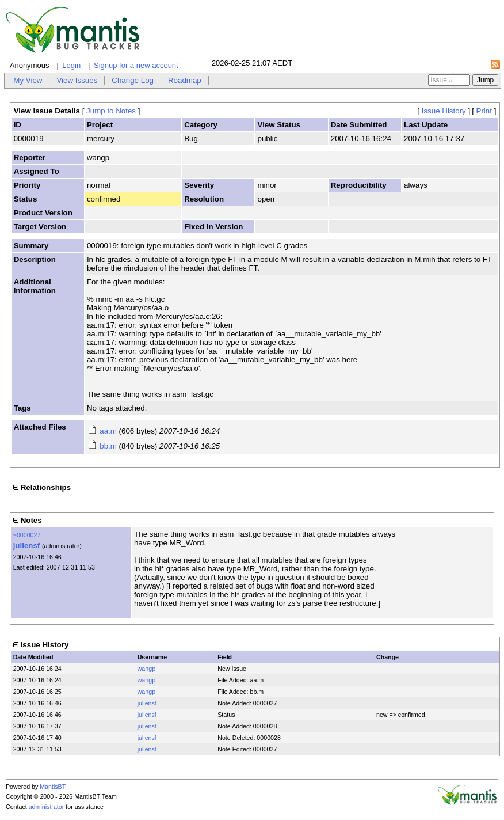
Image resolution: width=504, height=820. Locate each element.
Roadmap (185, 80)
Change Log (133, 80)
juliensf (27, 546)
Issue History (444, 111)
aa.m (108, 431)
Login (71, 65)
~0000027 (27, 535)
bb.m (108, 446)
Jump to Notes (111, 111)
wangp (146, 669)
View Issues (77, 80)
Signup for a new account (136, 65)
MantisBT (53, 787)
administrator (47, 807)
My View (28, 80)
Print (484, 111)
